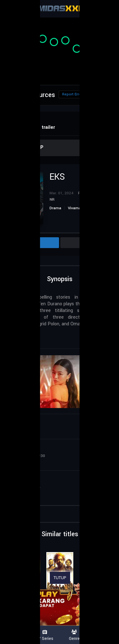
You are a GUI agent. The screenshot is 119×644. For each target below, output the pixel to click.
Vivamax (75, 208)
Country (104, 635)
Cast (88, 243)
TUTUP (60, 578)
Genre (75, 635)
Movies (15, 635)
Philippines (26, 335)
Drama (55, 208)
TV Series (45, 635)
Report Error (72, 94)
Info (32, 243)
